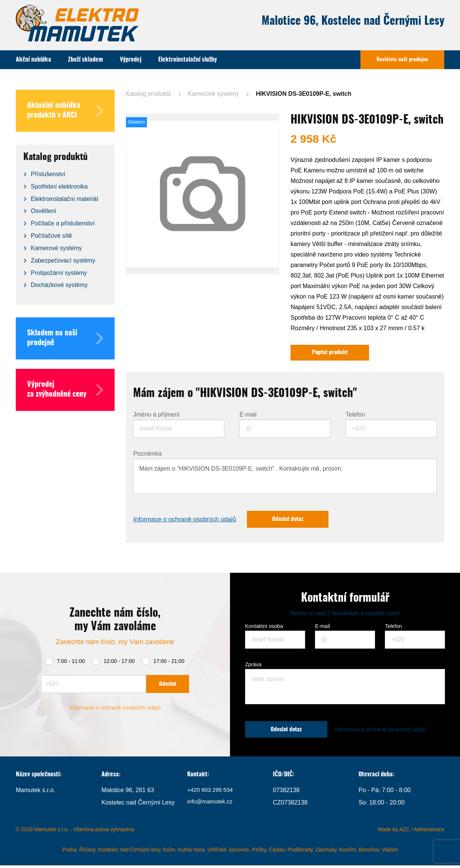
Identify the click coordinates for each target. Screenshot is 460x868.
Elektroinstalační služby (188, 60)
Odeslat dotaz (297, 521)
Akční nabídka (33, 60)
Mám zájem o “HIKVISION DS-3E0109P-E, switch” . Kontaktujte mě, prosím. (285, 477)
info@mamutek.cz (211, 805)
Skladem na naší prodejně (65, 338)
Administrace (429, 832)
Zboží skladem (85, 60)
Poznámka (147, 455)
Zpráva (253, 667)
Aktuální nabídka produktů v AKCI (65, 111)
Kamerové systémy (213, 94)
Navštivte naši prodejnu (402, 60)
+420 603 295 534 (211, 793)
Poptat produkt (332, 353)
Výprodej (131, 60)
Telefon (356, 416)
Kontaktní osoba (264, 628)
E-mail (248, 416)
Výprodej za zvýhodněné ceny (65, 390)
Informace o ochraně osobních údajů (188, 521)
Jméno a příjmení (156, 416)
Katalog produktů (149, 94)
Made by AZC (394, 832)
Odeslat (168, 685)
